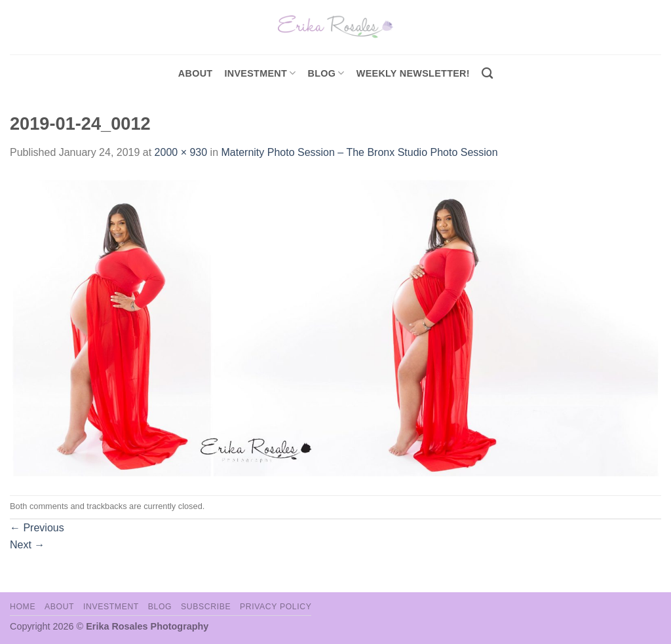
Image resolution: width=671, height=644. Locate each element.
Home (23, 607)
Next (27, 545)
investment (260, 73)
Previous (37, 528)
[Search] (487, 74)
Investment (111, 607)
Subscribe (206, 607)
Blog (326, 73)
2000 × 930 (181, 152)
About (196, 73)
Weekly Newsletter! (413, 73)
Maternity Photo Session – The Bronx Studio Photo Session (359, 152)
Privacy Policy (276, 607)
